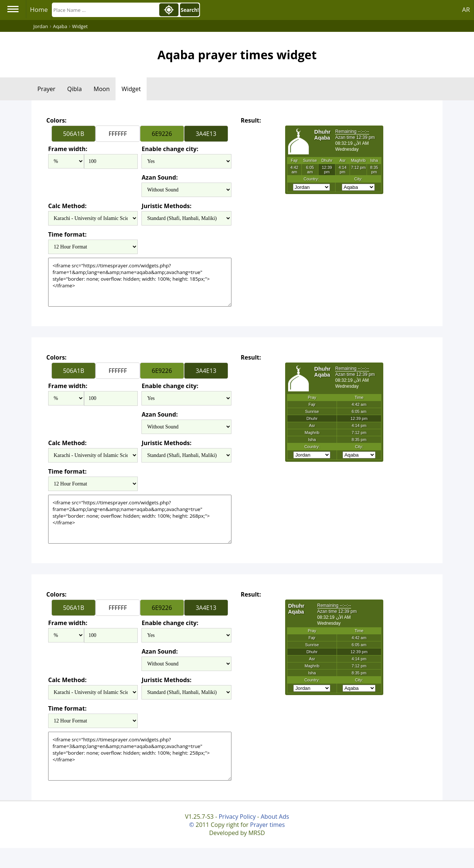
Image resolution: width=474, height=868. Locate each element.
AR (466, 9)
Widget (131, 89)
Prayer (46, 89)
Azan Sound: (160, 177)
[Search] (105, 10)
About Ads (275, 817)
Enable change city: (170, 149)
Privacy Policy (237, 817)
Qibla (75, 89)
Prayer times (267, 825)
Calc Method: (67, 206)
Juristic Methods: (166, 206)
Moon (102, 89)
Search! (190, 10)
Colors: (56, 120)
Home (39, 9)
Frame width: (68, 149)
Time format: (67, 234)
